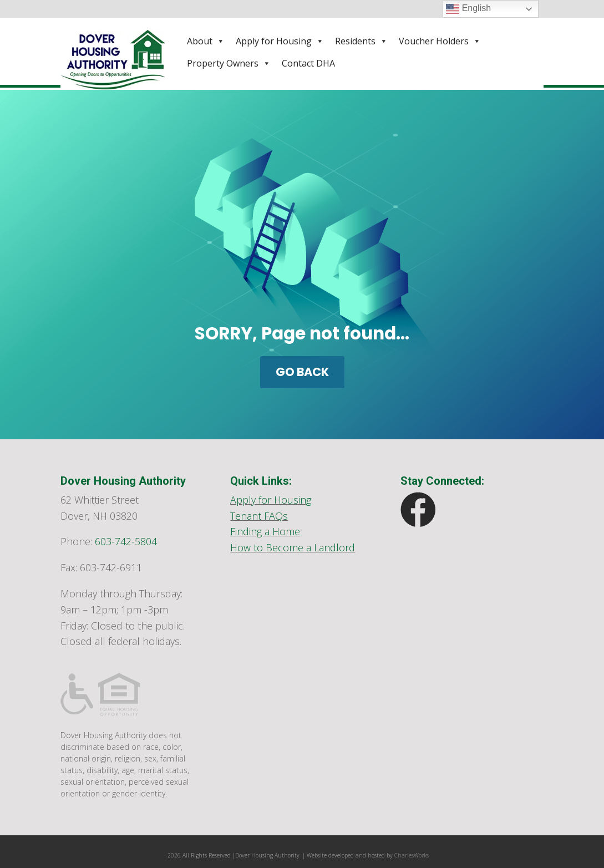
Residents (361, 41)
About (206, 41)
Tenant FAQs (259, 516)
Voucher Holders (440, 41)
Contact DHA (308, 63)
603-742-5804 (126, 541)
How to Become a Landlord (293, 547)
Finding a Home (265, 531)
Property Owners (229, 63)
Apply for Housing (280, 41)
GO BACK (302, 372)
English (468, 9)
